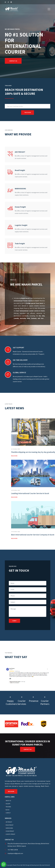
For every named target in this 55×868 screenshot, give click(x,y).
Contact (8, 813)
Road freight (10, 825)
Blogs (8, 810)
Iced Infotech (46, 865)
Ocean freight (10, 831)
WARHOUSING (9, 828)
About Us (8, 801)
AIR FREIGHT (9, 822)
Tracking (8, 807)
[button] (49, 9)
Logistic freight (10, 834)
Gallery (8, 804)
